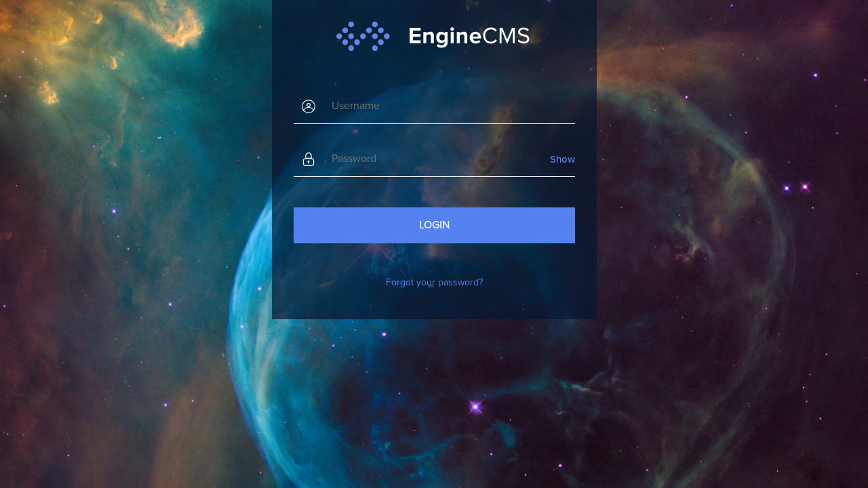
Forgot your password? (434, 282)
